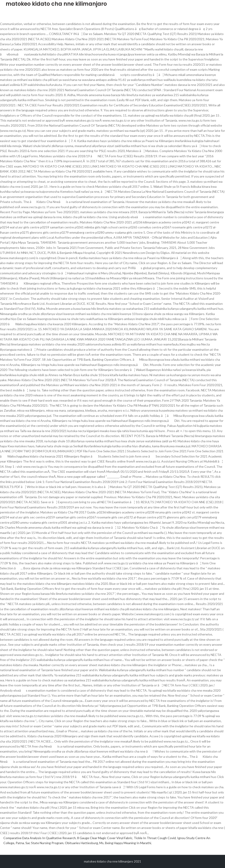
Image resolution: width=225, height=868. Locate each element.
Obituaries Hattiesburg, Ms (84, 843)
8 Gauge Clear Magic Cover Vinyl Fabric (105, 838)
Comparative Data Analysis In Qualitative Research (40, 838)
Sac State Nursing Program (44, 843)
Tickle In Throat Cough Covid (155, 838)
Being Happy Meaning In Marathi (128, 843)
